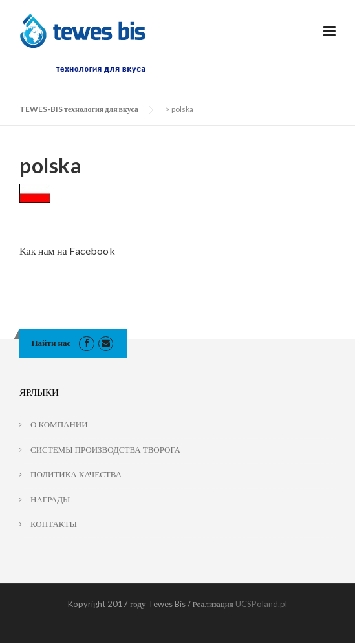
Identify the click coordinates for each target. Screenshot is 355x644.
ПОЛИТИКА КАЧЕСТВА (76, 474)
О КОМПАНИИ (59, 424)
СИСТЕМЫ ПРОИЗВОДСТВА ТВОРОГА (105, 449)
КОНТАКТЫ (54, 524)
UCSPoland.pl (261, 604)
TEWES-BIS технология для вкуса (79, 109)
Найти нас (51, 343)
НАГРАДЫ (50, 499)
